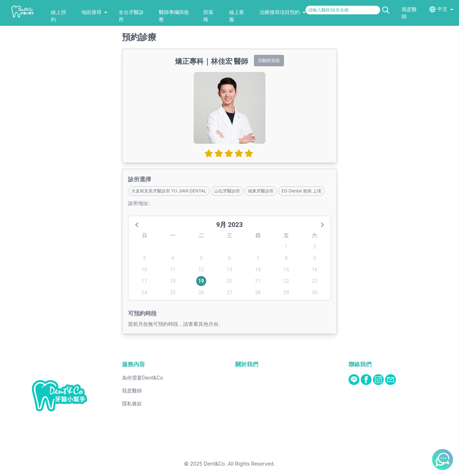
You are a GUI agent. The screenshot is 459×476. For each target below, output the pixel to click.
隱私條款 (132, 403)
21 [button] (258, 281)
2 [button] (314, 247)
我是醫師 (132, 391)
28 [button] (258, 292)
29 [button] (286, 292)
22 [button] (286, 281)
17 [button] (145, 281)
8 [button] (286, 258)
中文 (443, 9)
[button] (137, 224)
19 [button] (201, 281)
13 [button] (229, 270)
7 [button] (258, 258)
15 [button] (286, 270)
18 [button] (173, 281)
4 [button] (173, 258)
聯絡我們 (360, 364)
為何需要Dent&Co (143, 378)
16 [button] (314, 270)
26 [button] (201, 292)
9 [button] (314, 258)
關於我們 (247, 364)
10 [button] (145, 270)
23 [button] (314, 281)
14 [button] (258, 270)
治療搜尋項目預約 (283, 12)
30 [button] (314, 292)
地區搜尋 (94, 12)
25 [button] (173, 292)
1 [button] (286, 247)
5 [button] (201, 258)
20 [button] (229, 281)
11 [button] (173, 270)
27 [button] (229, 292)
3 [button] (145, 258)
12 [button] (201, 270)
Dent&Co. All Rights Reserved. (239, 464)
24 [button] (145, 292)
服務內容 (133, 364)
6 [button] (229, 258)
